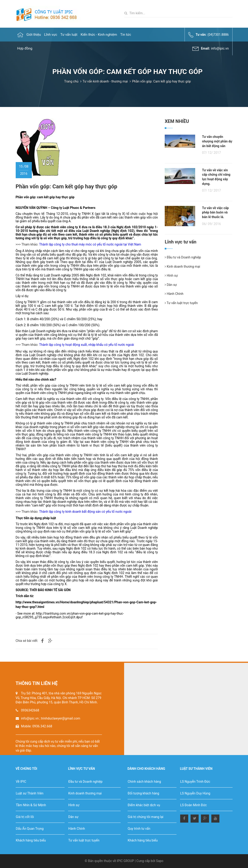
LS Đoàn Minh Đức (193, 805)
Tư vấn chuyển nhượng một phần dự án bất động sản (217, 141)
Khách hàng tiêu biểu (31, 840)
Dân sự (171, 285)
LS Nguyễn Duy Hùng (195, 793)
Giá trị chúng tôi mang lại (146, 817)
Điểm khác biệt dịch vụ (144, 805)
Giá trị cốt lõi (25, 817)
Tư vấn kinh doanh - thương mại (105, 81)
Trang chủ (71, 81)
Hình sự (171, 276)
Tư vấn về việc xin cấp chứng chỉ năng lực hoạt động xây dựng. (216, 177)
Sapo (160, 861)
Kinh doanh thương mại (182, 267)
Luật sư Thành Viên (30, 793)
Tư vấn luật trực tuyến (181, 303)
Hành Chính (174, 294)
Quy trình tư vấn (139, 829)
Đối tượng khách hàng (143, 793)
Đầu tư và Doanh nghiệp (183, 257)
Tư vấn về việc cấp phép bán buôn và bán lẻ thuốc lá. (215, 212)
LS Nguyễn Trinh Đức (195, 782)
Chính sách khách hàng (144, 782)
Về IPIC (21, 782)
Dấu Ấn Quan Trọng (30, 829)
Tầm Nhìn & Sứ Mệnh (31, 805)
